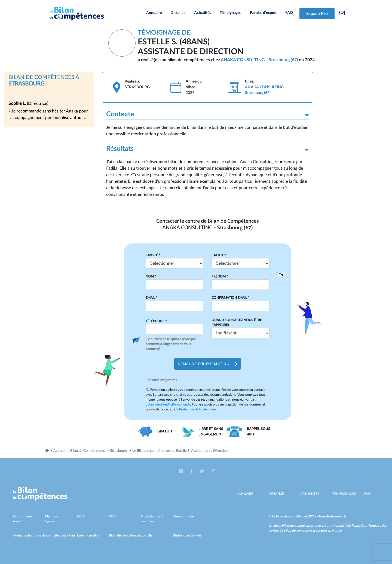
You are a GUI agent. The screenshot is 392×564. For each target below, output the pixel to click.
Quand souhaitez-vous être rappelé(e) (237, 322)
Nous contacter (184, 516)
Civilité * (153, 255)
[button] (181, 471)
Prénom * (220, 276)
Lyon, (81, 535)
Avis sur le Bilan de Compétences (79, 451)
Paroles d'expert (263, 13)
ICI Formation (356, 526)
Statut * (219, 255)
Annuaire (154, 13)
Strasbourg (119, 451)
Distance (178, 13)
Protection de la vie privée (198, 409)
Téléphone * (156, 321)
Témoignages (230, 13)
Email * (151, 298)
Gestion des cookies (187, 535)
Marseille (92, 535)
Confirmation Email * (230, 298)
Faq (367, 494)
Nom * (151, 276)
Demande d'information (208, 364)
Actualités (203, 13)
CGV (112, 516)
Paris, (73, 535)
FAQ (289, 13)
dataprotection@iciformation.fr (168, 404)
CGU (81, 516)
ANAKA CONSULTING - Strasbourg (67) (259, 60)
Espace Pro (317, 14)
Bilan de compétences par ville (131, 535)
